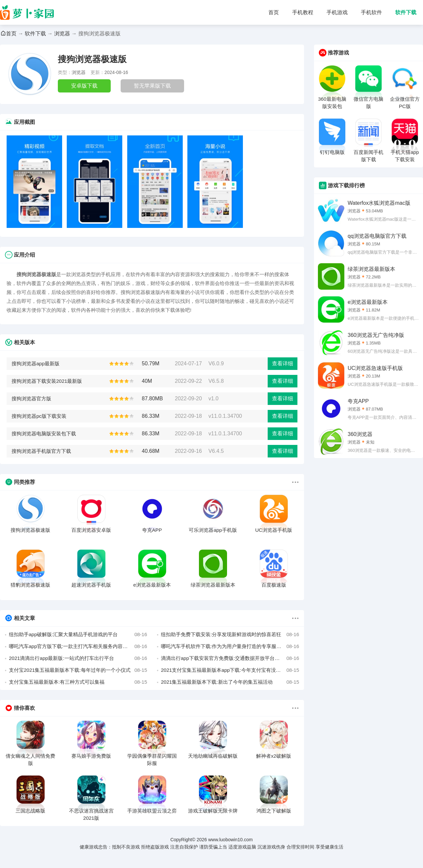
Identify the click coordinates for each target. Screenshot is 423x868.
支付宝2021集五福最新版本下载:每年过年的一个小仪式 (78, 670)
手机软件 (371, 12)
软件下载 (406, 12)
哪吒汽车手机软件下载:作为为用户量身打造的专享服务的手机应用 (230, 646)
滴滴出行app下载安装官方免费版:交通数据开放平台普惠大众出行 (230, 658)
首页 (274, 12)
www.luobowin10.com (231, 840)
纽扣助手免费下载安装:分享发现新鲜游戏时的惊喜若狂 (230, 634)
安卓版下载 (84, 86)
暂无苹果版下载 (152, 86)
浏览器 (62, 34)
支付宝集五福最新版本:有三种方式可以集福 (78, 682)
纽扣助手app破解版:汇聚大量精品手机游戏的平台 (78, 634)
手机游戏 (337, 12)
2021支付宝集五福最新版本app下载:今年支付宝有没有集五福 (230, 670)
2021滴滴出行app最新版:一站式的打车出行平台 (78, 658)
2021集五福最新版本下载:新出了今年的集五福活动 (230, 682)
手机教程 (303, 12)
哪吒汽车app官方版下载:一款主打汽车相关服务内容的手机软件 (78, 646)
